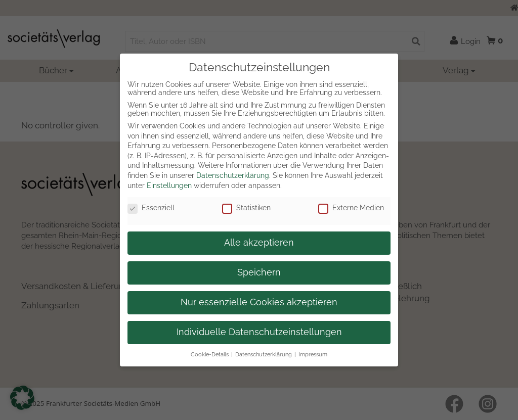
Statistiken (246, 208)
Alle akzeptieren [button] (259, 243)
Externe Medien (351, 208)
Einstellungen (169, 185)
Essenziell (151, 208)
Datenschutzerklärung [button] (264, 354)
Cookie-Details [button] (210, 354)
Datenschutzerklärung (233, 175)
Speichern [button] (259, 272)
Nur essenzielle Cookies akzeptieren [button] (259, 302)
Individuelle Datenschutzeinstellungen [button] (259, 332)
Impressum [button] (313, 354)
